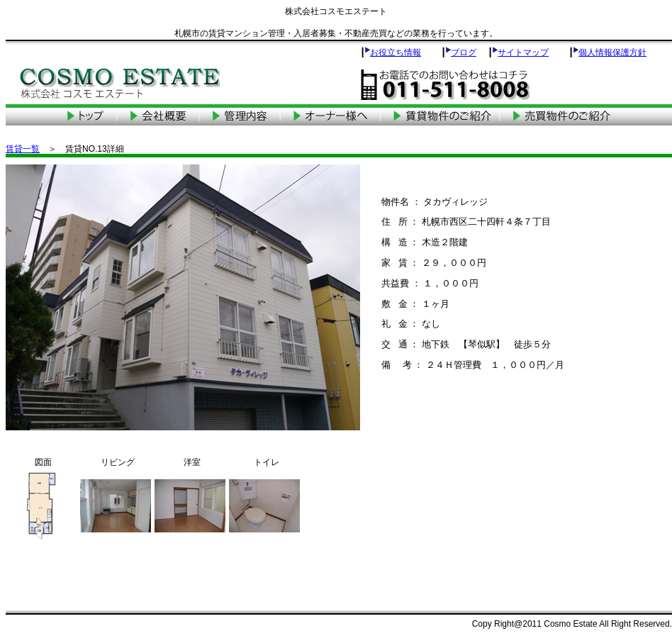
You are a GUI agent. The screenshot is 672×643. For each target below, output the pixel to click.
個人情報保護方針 (612, 52)
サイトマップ (523, 52)
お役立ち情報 (396, 52)
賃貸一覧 (23, 149)
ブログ (464, 52)
